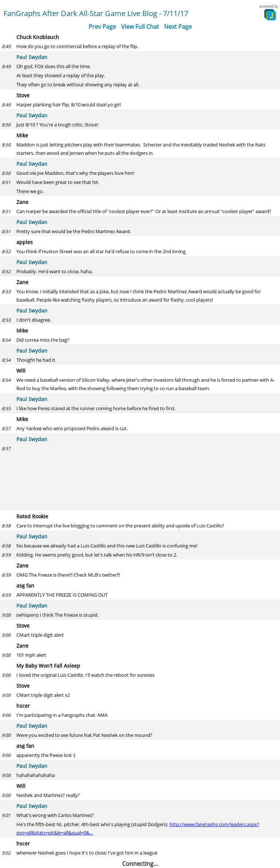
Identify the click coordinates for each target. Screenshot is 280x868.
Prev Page (102, 27)
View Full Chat (140, 27)
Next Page (178, 27)
